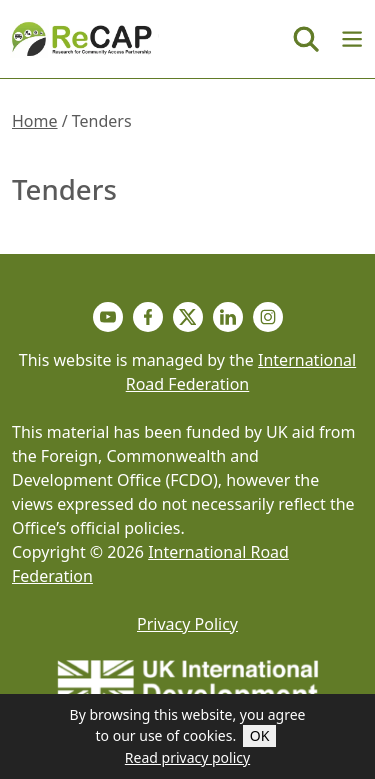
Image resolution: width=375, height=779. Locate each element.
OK (260, 735)
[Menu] (352, 39)
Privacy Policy (187, 624)
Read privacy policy (187, 757)
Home (35, 121)
